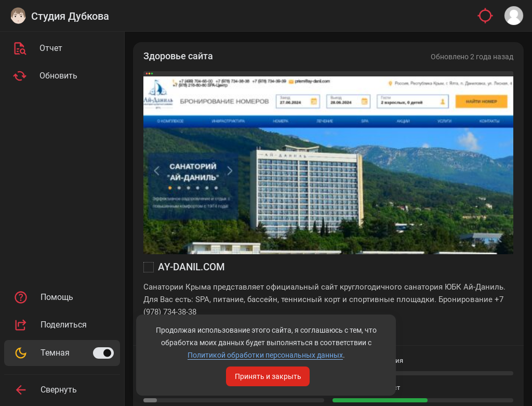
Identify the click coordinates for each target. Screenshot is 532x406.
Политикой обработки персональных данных (265, 355)
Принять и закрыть (268, 376)
